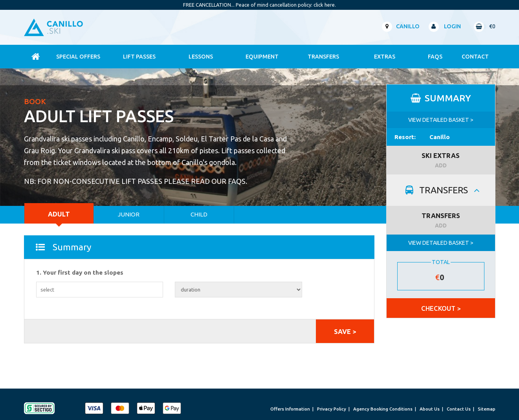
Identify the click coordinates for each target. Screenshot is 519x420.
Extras (385, 57)
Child (199, 214)
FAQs (435, 57)
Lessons (201, 57)
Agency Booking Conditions (383, 409)
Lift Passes (139, 57)
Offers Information (290, 409)
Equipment (262, 57)
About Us (430, 409)
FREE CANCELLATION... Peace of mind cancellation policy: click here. (259, 5)
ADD (441, 165)
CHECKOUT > (441, 308)
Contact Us (459, 409)
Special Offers (78, 57)
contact (475, 57)
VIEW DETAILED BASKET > (441, 120)
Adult (59, 214)
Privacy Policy (332, 409)
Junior (129, 214)
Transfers (323, 57)
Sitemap (487, 409)
